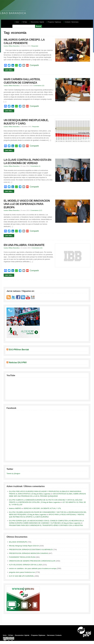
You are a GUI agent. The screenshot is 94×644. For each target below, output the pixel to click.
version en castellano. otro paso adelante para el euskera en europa (33, 569)
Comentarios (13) (37, 248)
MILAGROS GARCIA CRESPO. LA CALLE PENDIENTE (24, 41)
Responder (35, 46)
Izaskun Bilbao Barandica (11, 46)
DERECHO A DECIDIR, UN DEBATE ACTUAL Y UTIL (42, 508)
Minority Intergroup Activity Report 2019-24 (24, 546)
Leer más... (9, 70)
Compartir (34, 65)
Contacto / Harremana (72, 22)
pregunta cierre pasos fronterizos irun (22, 572)
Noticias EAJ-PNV (18, 362)
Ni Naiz (25, 22)
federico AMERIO (15, 508)
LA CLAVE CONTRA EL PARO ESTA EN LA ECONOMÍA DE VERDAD (27, 162)
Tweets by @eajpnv (13, 474)
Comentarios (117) (36, 210)
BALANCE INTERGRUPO (18, 542)
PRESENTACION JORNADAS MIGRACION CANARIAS (29, 553)
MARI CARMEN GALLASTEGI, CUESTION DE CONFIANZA (22, 81)
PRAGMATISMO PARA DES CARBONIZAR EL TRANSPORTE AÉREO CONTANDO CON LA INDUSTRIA (46, 525)
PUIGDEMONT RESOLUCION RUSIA (22, 557)
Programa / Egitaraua (54, 22)
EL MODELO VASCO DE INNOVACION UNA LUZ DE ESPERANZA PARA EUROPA (27, 204)
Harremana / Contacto (54, 635)
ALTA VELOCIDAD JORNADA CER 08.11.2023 (25, 565)
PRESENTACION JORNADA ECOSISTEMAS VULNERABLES (31, 550)
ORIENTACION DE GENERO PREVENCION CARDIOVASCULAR (32, 561)
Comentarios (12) (39, 86)
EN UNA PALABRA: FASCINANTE (24, 245)
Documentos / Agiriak (37, 22)
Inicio (17, 22)
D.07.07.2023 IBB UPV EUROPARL (21, 576)
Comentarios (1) (35, 166)
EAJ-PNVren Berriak (19, 350)
